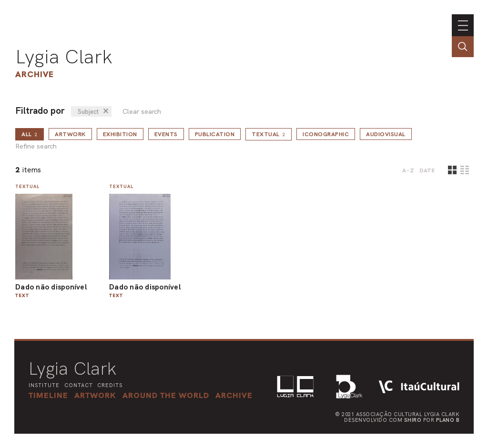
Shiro (413, 420)
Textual (269, 134)
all (30, 134)
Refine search (36, 146)
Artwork (70, 134)
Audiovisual (386, 134)
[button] (166, 395)
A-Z (408, 170)
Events (166, 134)
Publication (215, 134)
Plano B (448, 420)
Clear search (142, 112)
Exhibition (120, 134)
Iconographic (326, 134)
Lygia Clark (64, 57)
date (427, 170)
